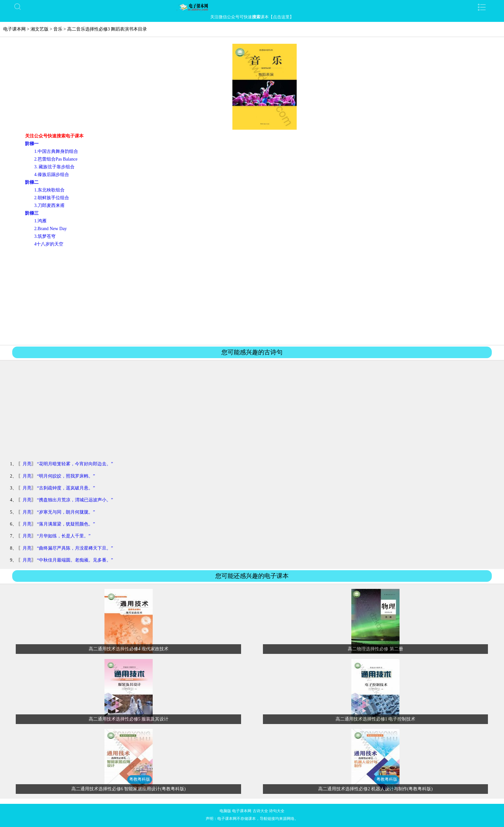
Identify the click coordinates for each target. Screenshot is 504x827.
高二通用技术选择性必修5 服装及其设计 (129, 719)
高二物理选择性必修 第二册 (375, 649)
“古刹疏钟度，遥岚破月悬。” (66, 488)
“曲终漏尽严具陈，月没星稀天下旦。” (75, 548)
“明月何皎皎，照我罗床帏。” (66, 476)
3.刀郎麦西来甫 (49, 205)
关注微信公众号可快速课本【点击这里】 (252, 17)
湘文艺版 (40, 29)
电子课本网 (14, 29)
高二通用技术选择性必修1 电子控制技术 (376, 719)
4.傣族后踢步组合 (52, 175)
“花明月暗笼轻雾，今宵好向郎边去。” (75, 464)
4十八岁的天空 (49, 244)
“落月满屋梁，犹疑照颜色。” (66, 524)
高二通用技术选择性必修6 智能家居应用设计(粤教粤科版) (129, 789)
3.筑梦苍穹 (45, 236)
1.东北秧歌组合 (49, 190)
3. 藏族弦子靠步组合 (54, 167)
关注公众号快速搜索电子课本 (54, 136)
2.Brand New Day (50, 229)
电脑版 (225, 811)
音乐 (58, 29)
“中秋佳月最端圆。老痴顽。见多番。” (75, 560)
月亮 (27, 464)
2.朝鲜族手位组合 (52, 198)
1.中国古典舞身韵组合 (56, 151)
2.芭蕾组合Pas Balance (56, 159)
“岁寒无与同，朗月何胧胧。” (66, 512)
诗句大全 (277, 811)
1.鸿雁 (40, 221)
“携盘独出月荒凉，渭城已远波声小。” (75, 500)
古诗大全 (260, 811)
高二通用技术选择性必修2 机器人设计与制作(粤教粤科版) (375, 789)
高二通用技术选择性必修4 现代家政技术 (129, 649)
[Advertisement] (252, 296)
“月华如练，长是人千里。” (64, 536)
